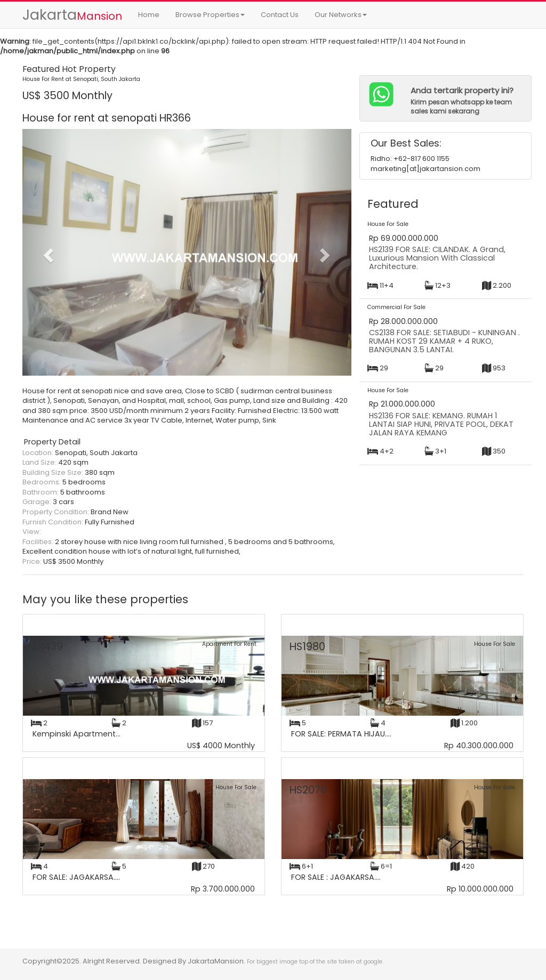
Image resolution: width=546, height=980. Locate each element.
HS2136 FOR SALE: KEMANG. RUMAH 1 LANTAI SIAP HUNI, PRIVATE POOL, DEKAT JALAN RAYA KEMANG (441, 424)
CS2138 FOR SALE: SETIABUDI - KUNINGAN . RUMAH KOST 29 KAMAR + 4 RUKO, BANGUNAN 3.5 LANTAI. (444, 341)
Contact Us (280, 15)
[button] (47, 252)
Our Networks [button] (341, 15)
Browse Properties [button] (210, 15)
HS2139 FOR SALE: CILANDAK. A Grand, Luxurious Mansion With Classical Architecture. (437, 258)
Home (149, 15)
